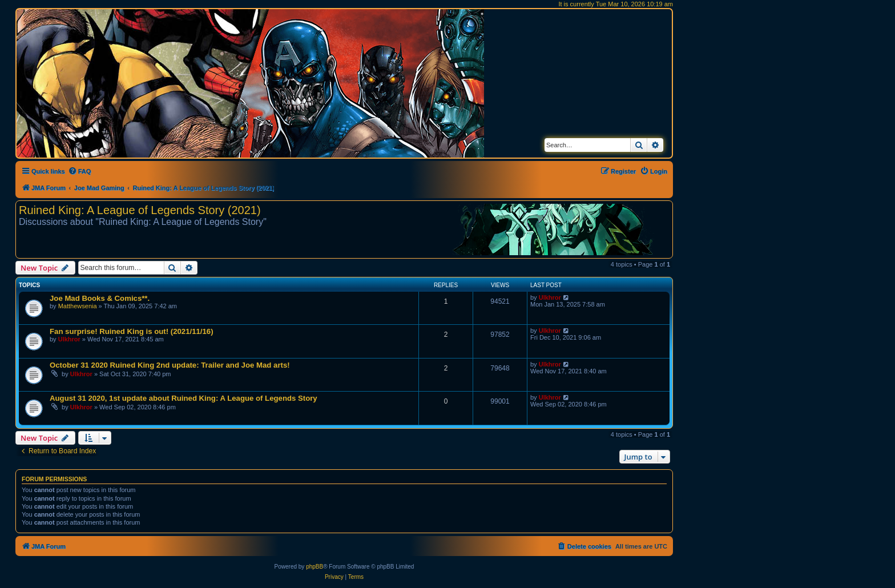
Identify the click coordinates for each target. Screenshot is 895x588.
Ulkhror (550, 297)
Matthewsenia (78, 306)
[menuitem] (80, 171)
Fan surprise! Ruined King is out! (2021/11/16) (132, 331)
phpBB (315, 567)
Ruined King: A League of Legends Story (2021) (140, 210)
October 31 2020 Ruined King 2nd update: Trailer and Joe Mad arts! (170, 365)
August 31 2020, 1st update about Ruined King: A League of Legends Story (184, 398)
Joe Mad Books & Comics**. (100, 298)
